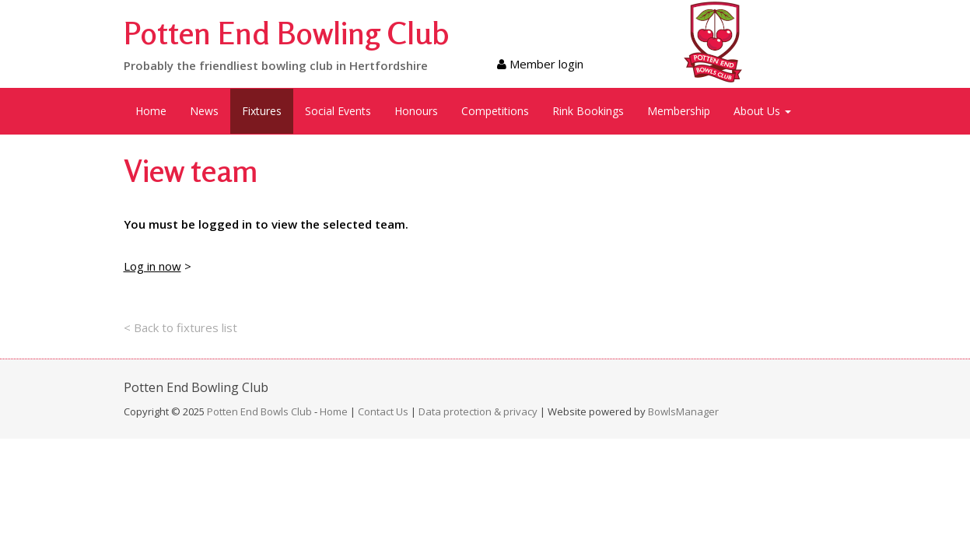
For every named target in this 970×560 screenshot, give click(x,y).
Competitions (495, 111)
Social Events (338, 111)
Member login (540, 64)
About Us (762, 111)
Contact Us (383, 411)
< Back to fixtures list (180, 327)
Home (151, 111)
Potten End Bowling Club (287, 33)
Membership (679, 111)
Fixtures (262, 111)
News (204, 111)
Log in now (152, 266)
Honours (416, 111)
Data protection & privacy (478, 411)
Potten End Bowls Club (259, 411)
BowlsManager (683, 411)
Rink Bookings (588, 111)
